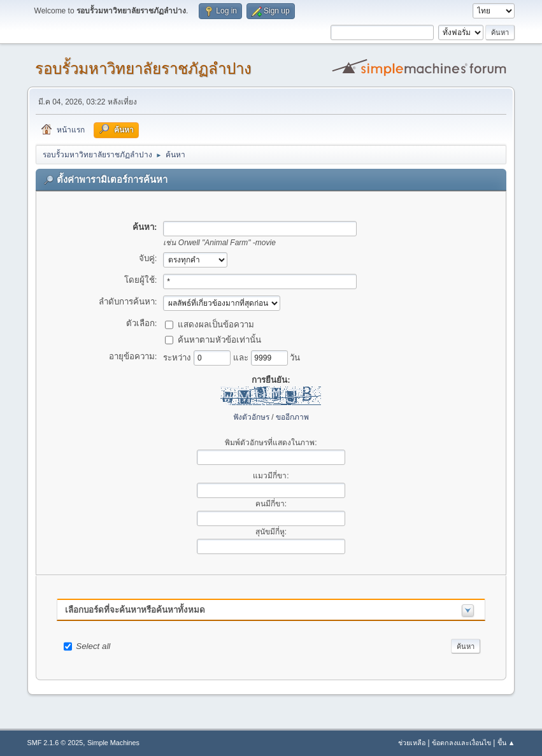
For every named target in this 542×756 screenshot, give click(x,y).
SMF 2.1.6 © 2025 (55, 743)
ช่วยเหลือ (412, 743)
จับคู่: (148, 258)
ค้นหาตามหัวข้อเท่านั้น (219, 339)
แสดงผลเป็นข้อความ (216, 324)
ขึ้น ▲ (506, 743)
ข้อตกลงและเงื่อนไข (461, 743)
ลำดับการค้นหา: (128, 302)
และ (242, 357)
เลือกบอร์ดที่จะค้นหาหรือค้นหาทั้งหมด (135, 610)
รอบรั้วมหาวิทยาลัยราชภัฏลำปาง (143, 68)
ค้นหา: (145, 227)
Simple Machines (113, 743)
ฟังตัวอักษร (251, 417)
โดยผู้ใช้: (141, 280)
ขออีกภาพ (292, 417)
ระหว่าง (178, 357)
